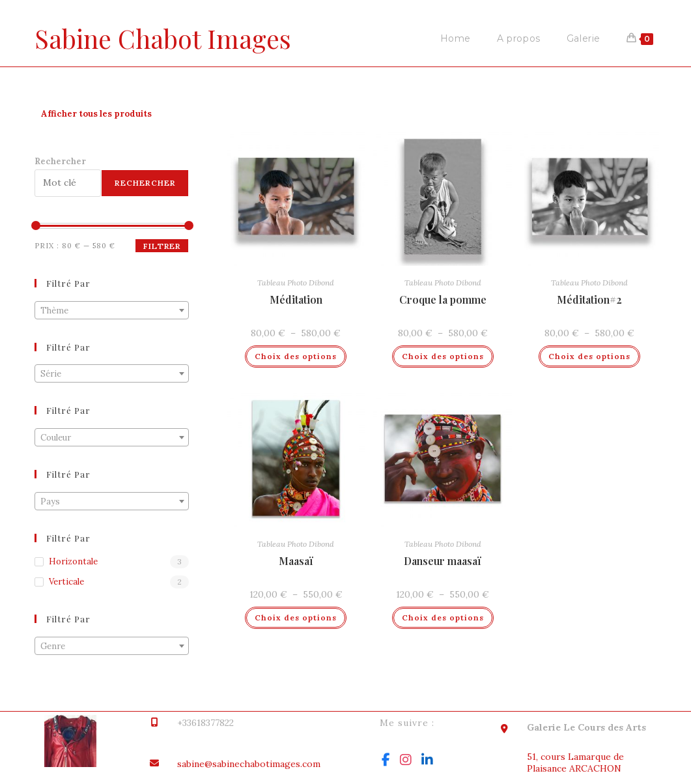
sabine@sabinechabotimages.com (249, 764)
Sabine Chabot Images (165, 39)
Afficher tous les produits (96, 114)
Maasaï (296, 561)
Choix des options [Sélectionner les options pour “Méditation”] (296, 356)
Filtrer (162, 246)
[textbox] (112, 311)
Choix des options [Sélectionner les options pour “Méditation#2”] (589, 356)
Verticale (66, 582)
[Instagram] (406, 760)
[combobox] (112, 310)
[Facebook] (386, 760)
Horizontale (73, 561)
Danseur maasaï (443, 561)
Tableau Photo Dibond (296, 283)
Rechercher (60, 161)
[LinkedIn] (427, 760)
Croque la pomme (443, 299)
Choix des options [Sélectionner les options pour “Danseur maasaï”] (443, 617)
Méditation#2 (589, 299)
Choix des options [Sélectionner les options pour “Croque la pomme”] (443, 356)
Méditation (296, 299)
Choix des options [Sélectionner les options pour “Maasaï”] (296, 617)
